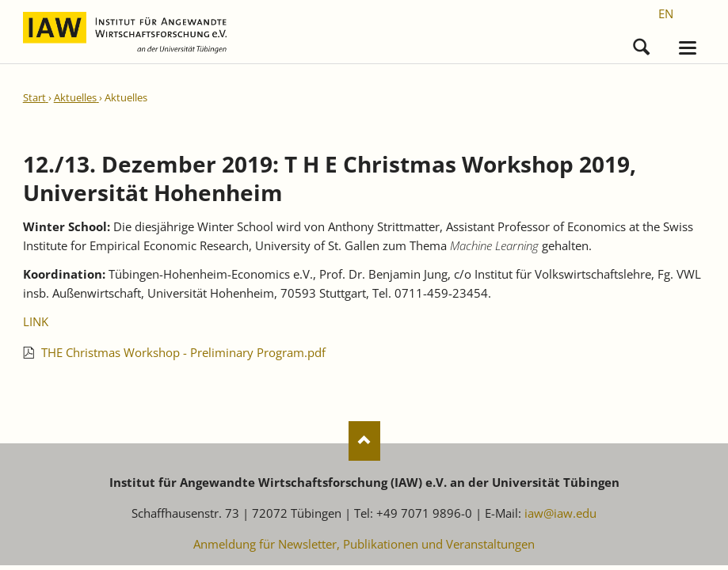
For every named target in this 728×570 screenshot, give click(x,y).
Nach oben (364, 442)
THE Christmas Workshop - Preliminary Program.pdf (183, 353)
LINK (36, 322)
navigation (688, 49)
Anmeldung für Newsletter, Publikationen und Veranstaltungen (364, 545)
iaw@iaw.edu (560, 514)
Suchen (641, 44)
